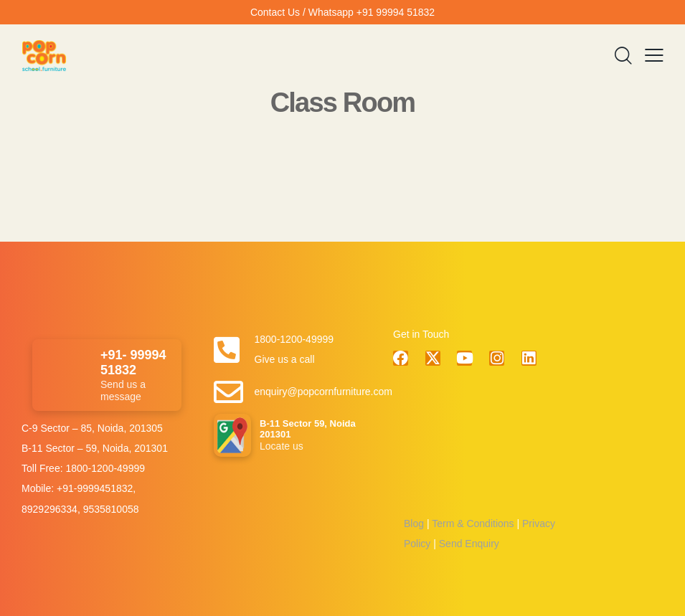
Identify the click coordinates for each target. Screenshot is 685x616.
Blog (414, 523)
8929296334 (49, 509)
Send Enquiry (468, 544)
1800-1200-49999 (105, 468)
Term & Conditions (473, 523)
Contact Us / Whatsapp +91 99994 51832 (342, 12)
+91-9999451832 (95, 488)
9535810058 (111, 509)
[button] (654, 56)
